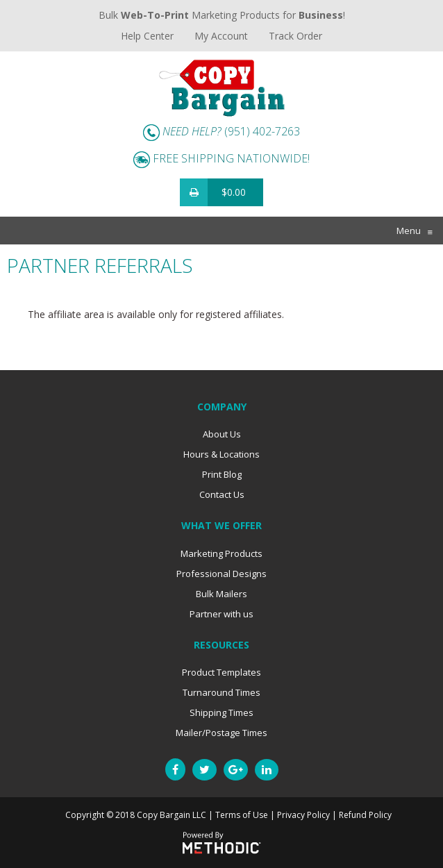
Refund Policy (365, 815)
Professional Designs (221, 574)
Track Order (295, 36)
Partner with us (221, 614)
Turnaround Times (221, 692)
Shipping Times (221, 712)
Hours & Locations (221, 454)
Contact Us (222, 494)
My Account (221, 36)
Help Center (147, 36)
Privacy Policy (303, 815)
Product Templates (221, 672)
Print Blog (222, 474)
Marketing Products (221, 553)
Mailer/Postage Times (221, 733)
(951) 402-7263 (262, 131)
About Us (222, 434)
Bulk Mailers (221, 594)
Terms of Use (242, 815)
